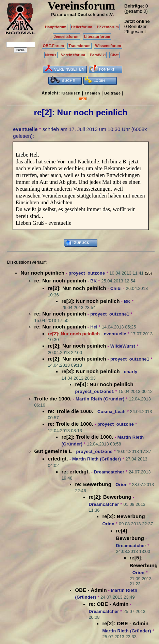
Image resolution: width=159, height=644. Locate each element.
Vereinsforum (73, 55)
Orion (122, 485)
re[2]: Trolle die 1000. (87, 437)
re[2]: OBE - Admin (125, 623)
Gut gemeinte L (53, 451)
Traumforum (79, 46)
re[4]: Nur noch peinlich (104, 384)
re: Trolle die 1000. (70, 411)
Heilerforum (82, 27)
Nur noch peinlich (42, 273)
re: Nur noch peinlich (60, 281)
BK (93, 281)
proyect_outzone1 (110, 314)
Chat (115, 55)
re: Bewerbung (93, 484)
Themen (92, 93)
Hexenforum (108, 27)
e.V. (110, 15)
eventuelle (25, 129)
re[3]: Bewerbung (123, 516)
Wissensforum (108, 46)
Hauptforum (56, 27)
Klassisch (71, 93)
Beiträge (112, 93)
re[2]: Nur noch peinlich (77, 288)
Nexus (51, 55)
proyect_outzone (87, 273)
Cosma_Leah (112, 412)
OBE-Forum (53, 46)
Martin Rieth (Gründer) (100, 399)
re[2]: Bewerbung (110, 497)
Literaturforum (97, 36)
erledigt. (58, 459)
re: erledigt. (75, 472)
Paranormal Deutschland (78, 15)
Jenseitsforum (67, 36)
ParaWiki (98, 55)
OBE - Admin (91, 590)
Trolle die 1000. (53, 399)
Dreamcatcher (109, 472)
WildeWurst (123, 346)
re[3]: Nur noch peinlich (90, 301)
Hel (94, 327)
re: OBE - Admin (108, 604)
